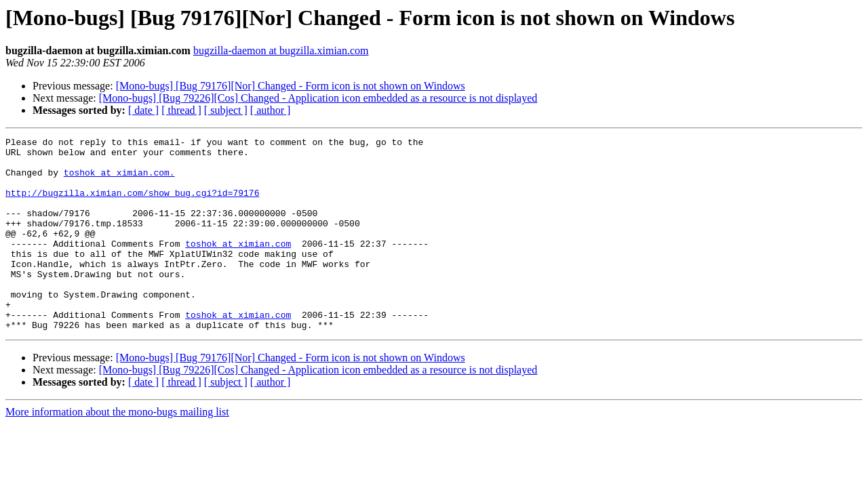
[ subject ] (226, 110)
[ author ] (271, 110)
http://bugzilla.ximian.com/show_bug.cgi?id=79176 (132, 205)
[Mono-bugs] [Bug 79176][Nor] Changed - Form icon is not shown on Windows (291, 86)
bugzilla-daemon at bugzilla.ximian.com (281, 50)
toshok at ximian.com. (119, 180)
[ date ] (143, 110)
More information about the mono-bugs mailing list (117, 450)
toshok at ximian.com (238, 266)
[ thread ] (181, 110)
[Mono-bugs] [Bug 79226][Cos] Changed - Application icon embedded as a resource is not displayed (318, 98)
